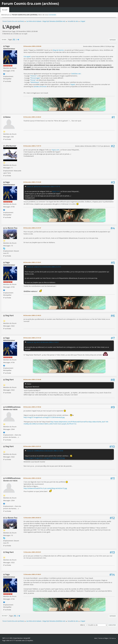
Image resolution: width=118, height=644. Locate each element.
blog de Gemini (58, 50)
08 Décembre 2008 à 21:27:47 (32, 228)
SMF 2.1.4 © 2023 (7, 638)
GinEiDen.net (76, 74)
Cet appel (27, 56)
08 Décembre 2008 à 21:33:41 (32, 262)
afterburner (11, 146)
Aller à (82, 625)
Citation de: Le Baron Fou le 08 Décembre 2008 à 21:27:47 (44, 267)
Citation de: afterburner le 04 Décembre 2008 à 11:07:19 (43, 186)
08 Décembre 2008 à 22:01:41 (32, 446)
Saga (7, 46)
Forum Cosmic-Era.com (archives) (30, 4)
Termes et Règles (103, 638)
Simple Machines (18, 638)
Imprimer (113, 40)
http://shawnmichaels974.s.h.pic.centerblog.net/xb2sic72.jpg (45, 488)
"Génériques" (35, 82)
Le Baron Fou (11, 228)
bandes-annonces (40, 86)
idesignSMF (27, 638)
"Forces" (33, 80)
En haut (5, 616)
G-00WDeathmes (13, 407)
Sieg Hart (9, 315)
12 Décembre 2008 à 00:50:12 (32, 518)
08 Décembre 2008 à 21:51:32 (32, 338)
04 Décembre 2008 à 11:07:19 (32, 146)
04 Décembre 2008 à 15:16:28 (32, 182)
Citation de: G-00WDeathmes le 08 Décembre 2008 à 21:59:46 (45, 451)
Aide (96, 638)
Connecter (52, 15)
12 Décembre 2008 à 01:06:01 (32, 574)
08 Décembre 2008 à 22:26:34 (32, 478)
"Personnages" (35, 78)
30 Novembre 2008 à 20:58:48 (32, 46)
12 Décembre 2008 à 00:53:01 (32, 552)
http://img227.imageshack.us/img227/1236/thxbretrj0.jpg (44, 417)
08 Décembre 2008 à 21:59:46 (32, 407)
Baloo (8, 117)
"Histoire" (33, 76)
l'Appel (72, 84)
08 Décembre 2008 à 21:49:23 (32, 315)
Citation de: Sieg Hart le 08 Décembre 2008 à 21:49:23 (43, 342)
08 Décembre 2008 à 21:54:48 (32, 379)
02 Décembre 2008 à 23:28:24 (32, 117)
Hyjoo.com (56, 150)
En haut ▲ (113, 638)
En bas (4, 40)
